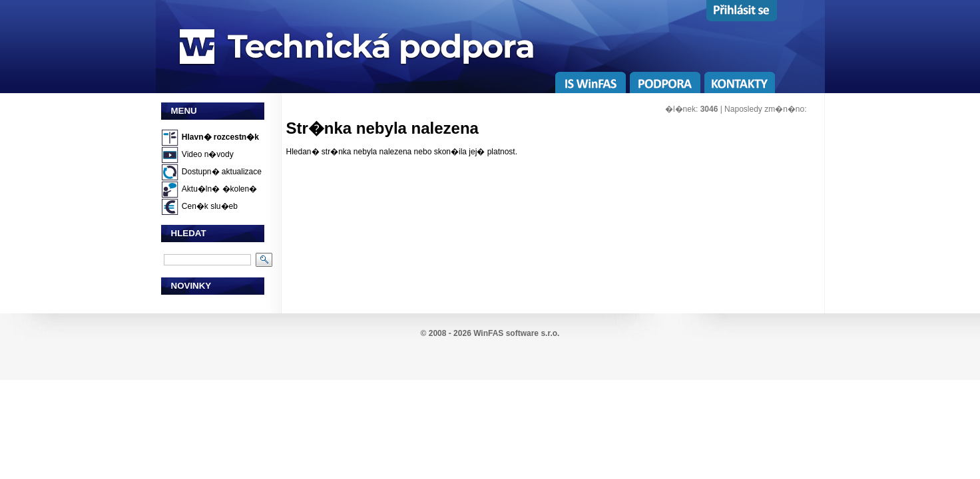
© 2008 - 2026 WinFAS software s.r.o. (490, 333)
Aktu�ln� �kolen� (219, 189)
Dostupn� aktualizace (222, 172)
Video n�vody (208, 154)
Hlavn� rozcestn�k (220, 137)
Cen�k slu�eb (210, 206)
